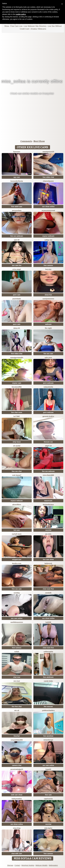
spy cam (17, 177)
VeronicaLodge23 (17, 769)
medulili (48, 593)
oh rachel (17, 446)
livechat (17, 736)
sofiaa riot (48, 240)
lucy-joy (48, 269)
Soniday (17, 593)
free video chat (48, 177)
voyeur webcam (48, 236)
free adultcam (48, 677)
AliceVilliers (17, 505)
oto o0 (17, 710)
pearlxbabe (17, 299)
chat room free (48, 589)
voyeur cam (17, 383)
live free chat (17, 707)
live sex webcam (17, 236)
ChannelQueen (48, 181)
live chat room (17, 412)
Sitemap (10, 865)
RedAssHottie (48, 387)
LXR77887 (17, 416)
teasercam (48, 501)
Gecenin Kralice (48, 416)
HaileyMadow (17, 799)
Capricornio (48, 799)
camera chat (17, 765)
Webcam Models (41, 865)
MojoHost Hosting (28, 865)
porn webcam (48, 383)
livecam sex (48, 442)
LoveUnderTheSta (17, 181)
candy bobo (48, 681)
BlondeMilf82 (17, 387)
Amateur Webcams (38, 29)
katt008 (48, 622)
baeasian (17, 152)
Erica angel (17, 269)
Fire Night (48, 328)
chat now (17, 677)
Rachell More (17, 534)
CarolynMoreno (48, 299)
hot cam (17, 530)
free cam (48, 795)
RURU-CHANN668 (48, 475)
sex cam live (17, 265)
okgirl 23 (48, 446)
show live (48, 295)
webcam (48, 324)
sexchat (48, 530)
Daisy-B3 (17, 328)
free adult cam (17, 207)
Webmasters (53, 865)
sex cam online (17, 618)
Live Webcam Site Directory (35, 26)
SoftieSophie (48, 652)
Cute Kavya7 (17, 475)
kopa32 (48, 769)
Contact (17, 865)
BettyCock (48, 563)
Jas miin (48, 534)
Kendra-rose (17, 563)
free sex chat (17, 471)
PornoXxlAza (17, 210)
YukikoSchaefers (48, 710)
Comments (26, 141)
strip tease (17, 442)
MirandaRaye (48, 740)
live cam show (48, 559)
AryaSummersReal (48, 210)
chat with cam (17, 854)
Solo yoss (48, 358)
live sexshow (48, 736)
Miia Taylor (48, 828)
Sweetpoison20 (48, 152)
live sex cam (48, 354)
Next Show (39, 141)
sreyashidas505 (17, 740)
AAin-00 (17, 240)
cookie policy (21, 14)
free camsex (48, 265)
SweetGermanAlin (17, 358)
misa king (17, 828)
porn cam (17, 295)
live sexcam (48, 707)
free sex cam (17, 589)
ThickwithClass (48, 505)
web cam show (17, 795)
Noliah (17, 652)
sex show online (48, 207)
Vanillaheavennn (17, 622)
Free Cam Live (16, 26)
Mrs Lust (17, 681)
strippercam (17, 559)
